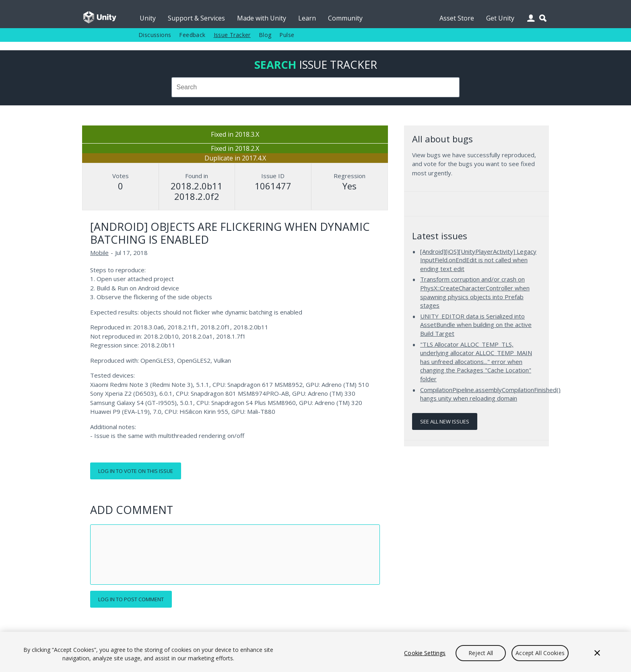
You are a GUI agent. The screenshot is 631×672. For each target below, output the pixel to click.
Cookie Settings (425, 653)
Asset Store (457, 18)
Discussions (155, 35)
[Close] (597, 653)
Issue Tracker (232, 35)
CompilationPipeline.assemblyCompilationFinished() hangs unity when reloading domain (490, 394)
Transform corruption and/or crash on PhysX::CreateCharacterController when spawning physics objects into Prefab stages (475, 292)
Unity (148, 18)
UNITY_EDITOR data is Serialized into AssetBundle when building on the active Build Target (476, 325)
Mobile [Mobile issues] (99, 253)
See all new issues (445, 421)
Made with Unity (262, 18)
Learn (307, 18)
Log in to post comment (131, 599)
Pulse (287, 35)
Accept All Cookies (540, 653)
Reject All (481, 653)
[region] (315, 652)
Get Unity (500, 18)
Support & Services (196, 18)
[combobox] (315, 87)
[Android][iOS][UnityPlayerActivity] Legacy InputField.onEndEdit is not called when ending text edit (478, 260)
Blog (265, 35)
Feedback (192, 35)
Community (345, 18)
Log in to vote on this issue (136, 471)
